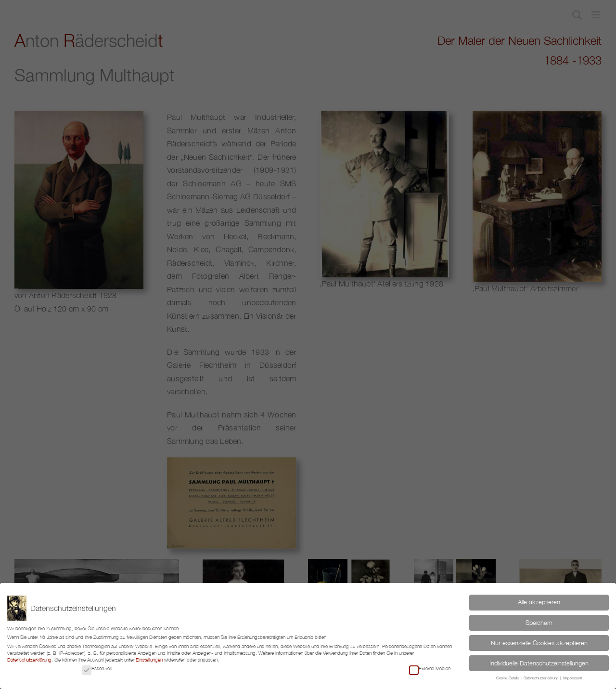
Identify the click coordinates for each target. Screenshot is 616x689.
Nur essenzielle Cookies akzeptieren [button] (539, 643)
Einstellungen (149, 660)
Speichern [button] (539, 623)
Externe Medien (430, 668)
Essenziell (97, 668)
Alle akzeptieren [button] (539, 602)
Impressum (573, 678)
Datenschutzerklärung (29, 660)
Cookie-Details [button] (508, 678)
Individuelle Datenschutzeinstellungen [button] (539, 663)
